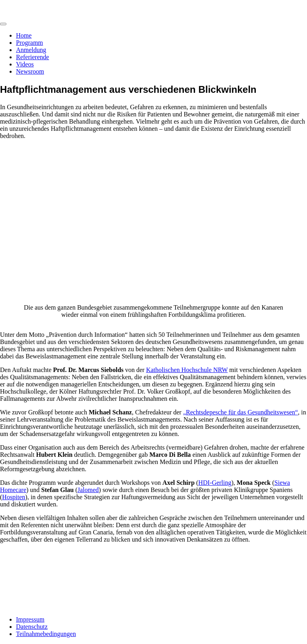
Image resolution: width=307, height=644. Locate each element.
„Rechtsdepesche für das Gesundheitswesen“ (240, 412)
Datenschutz (32, 627)
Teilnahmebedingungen (46, 634)
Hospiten (14, 497)
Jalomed (88, 490)
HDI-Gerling (215, 483)
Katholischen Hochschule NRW (187, 370)
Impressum (30, 619)
